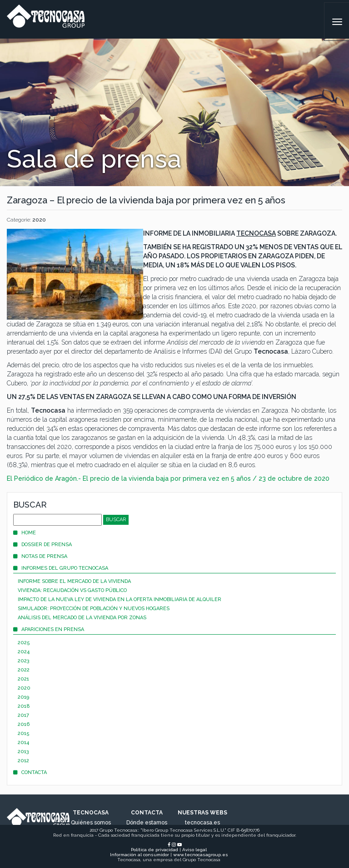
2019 (23, 697)
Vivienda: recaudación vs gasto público (72, 590)
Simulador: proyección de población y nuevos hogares (94, 609)
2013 (23, 752)
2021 (23, 679)
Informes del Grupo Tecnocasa (61, 568)
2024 (24, 652)
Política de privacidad (155, 850)
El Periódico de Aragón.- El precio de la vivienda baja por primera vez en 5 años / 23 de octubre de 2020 (168, 478)
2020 (39, 220)
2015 (24, 733)
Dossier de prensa (42, 545)
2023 (24, 661)
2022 (24, 670)
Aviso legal (194, 850)
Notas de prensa (40, 556)
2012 (23, 761)
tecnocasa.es (202, 823)
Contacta (30, 772)
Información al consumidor (140, 855)
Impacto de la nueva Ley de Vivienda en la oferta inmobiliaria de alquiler (120, 599)
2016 (24, 724)
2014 (23, 742)
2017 (23, 715)
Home (25, 533)
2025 (24, 643)
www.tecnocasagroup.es (201, 855)
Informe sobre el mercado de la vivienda (74, 581)
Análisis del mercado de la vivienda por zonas (82, 618)
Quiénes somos (91, 823)
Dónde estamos (147, 823)
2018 (24, 706)
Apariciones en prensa (49, 629)
